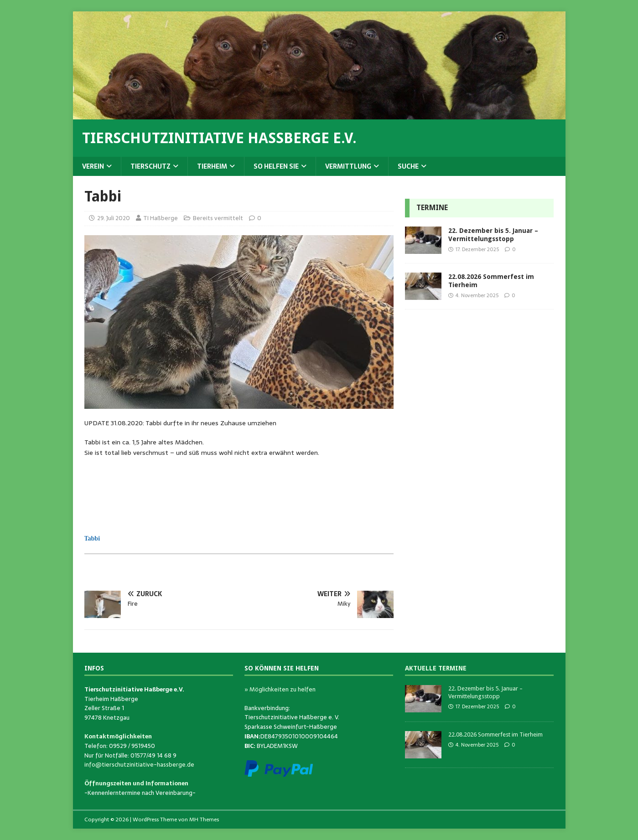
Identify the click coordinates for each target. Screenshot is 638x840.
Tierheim (212, 166)
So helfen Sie (276, 166)
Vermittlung (348, 166)
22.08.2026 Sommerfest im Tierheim (495, 734)
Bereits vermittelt (218, 218)
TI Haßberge (161, 218)
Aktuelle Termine (436, 668)
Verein (93, 166)
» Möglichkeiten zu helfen (280, 689)
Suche (408, 166)
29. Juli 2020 (114, 218)
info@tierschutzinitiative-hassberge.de (139, 765)
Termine (432, 208)
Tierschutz (150, 166)
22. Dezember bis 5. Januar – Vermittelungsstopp (485, 692)
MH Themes (204, 819)
